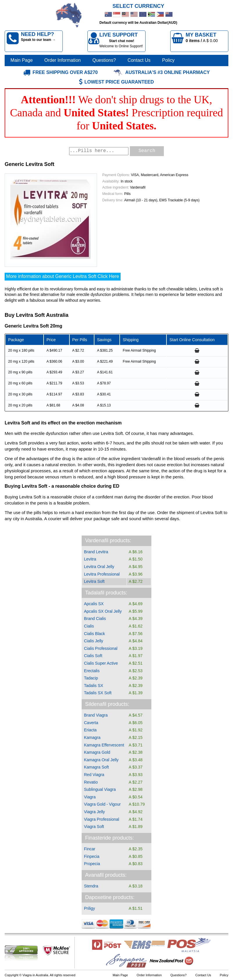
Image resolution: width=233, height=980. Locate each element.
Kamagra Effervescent (104, 745)
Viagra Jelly (94, 812)
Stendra (91, 886)
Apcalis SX (94, 604)
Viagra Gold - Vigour (102, 804)
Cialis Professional (101, 648)
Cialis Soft (93, 656)
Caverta (91, 723)
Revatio (91, 782)
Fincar (90, 849)
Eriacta (90, 730)
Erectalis (92, 671)
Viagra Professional (102, 819)
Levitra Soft (94, 581)
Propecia (92, 864)
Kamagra (92, 737)
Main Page (22, 60)
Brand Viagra (96, 715)
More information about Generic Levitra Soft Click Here (63, 276)
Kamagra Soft (96, 767)
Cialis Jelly (94, 641)
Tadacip (91, 678)
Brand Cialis (95, 619)
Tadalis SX (94, 686)
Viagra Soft (94, 827)
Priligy (89, 908)
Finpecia (92, 856)
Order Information (63, 60)
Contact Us (139, 60)
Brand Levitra (96, 552)
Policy (168, 60)
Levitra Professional (102, 574)
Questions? (104, 60)
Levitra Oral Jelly (99, 567)
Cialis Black (94, 634)
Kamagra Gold (97, 752)
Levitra (90, 559)
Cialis (89, 626)
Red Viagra (94, 775)
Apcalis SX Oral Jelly (103, 611)
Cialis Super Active (101, 663)
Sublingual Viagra (100, 789)
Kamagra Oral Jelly (101, 760)
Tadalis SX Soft (98, 693)
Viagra (90, 797)
